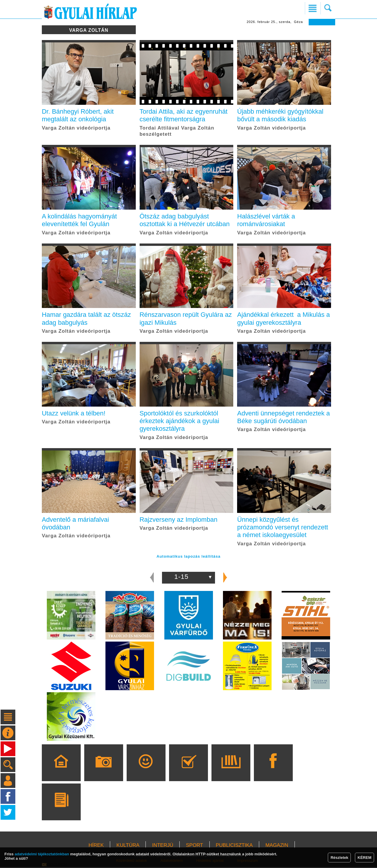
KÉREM (364, 858)
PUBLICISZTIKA (234, 846)
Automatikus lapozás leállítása (189, 557)
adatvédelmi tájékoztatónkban (42, 854)
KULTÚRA (128, 846)
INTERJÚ (163, 846)
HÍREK (96, 846)
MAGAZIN (277, 846)
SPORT (194, 846)
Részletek (339, 858)
